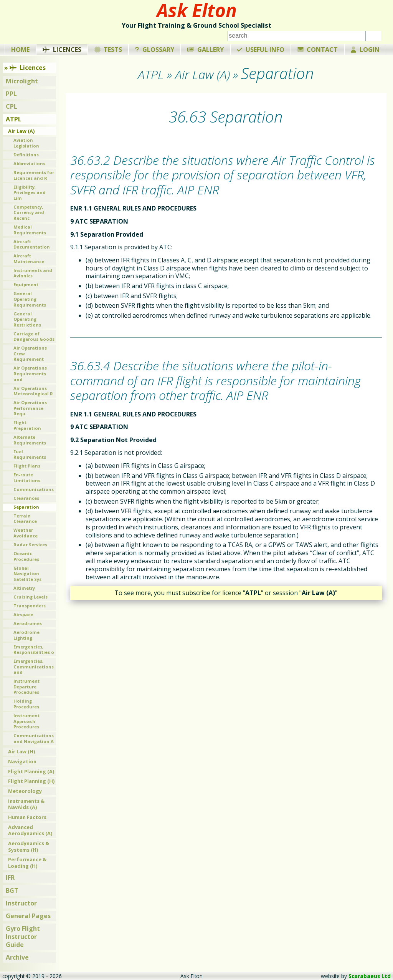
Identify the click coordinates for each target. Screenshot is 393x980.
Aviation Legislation (26, 143)
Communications (34, 489)
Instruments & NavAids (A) (26, 804)
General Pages (28, 916)
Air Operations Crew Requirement (30, 353)
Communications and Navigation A (34, 738)
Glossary (155, 50)
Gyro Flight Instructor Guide (23, 937)
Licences (62, 50)
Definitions (26, 155)
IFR (10, 877)
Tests (108, 50)
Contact (318, 50)
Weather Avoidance (26, 533)
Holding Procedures (26, 704)
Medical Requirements (30, 230)
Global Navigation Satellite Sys (27, 574)
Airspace (23, 614)
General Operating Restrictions (27, 319)
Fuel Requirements (30, 454)
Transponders (30, 606)
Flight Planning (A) (31, 771)
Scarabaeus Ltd (370, 976)
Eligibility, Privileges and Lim (30, 192)
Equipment (26, 284)
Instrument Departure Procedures (26, 686)
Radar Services (30, 545)
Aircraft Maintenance (29, 259)
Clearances (26, 498)
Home (20, 50)
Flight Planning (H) (31, 781)
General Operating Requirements (30, 299)
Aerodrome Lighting (26, 635)
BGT (12, 890)
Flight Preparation (27, 425)
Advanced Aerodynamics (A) (30, 830)
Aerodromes (28, 623)
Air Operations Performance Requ (30, 408)
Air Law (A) (21, 131)
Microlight (22, 81)
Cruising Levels (31, 597)
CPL (12, 106)
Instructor (21, 903)
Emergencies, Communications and (34, 667)
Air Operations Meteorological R (33, 391)
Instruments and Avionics (33, 273)
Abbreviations (29, 163)
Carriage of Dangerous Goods (34, 337)
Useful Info (261, 50)
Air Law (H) (21, 751)
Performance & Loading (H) (27, 863)
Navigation (22, 761)
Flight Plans (27, 466)
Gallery (206, 50)
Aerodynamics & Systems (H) (29, 847)
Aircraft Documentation (32, 244)
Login (365, 50)
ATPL (14, 119)
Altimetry (24, 588)
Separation (26, 507)
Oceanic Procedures (26, 556)
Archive (17, 957)
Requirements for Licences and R (34, 175)
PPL (11, 94)
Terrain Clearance (25, 519)
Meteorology (25, 791)
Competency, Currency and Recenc (29, 212)
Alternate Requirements (30, 440)
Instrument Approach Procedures (26, 721)
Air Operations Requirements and (30, 373)
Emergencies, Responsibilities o (34, 650)
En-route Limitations (27, 478)
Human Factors (27, 817)
